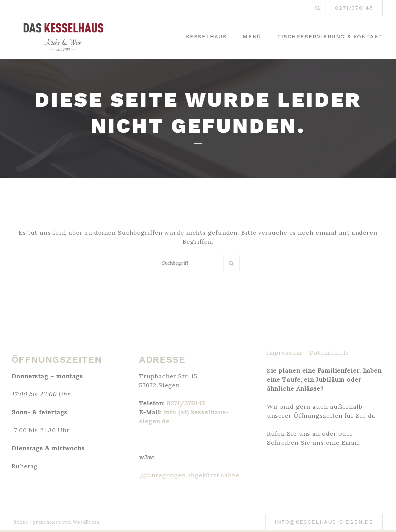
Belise (21, 522)
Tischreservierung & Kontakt (330, 36)
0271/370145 (186, 403)
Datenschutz (329, 352)
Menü (252, 36)
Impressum (284, 352)
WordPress (86, 522)
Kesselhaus (206, 36)
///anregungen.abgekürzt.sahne (189, 475)
